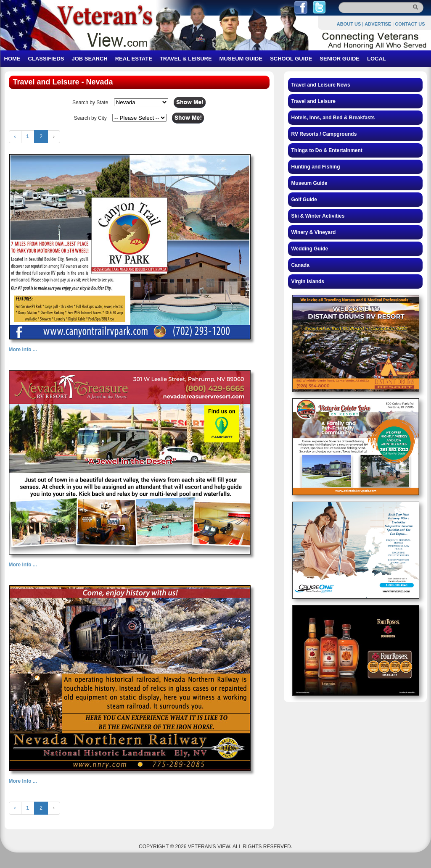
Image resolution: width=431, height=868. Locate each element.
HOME (12, 59)
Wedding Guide (310, 249)
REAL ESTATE (134, 59)
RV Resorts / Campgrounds (324, 134)
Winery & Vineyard (314, 232)
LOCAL (377, 59)
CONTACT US (410, 24)
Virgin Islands (308, 281)
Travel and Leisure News (321, 85)
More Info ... (23, 350)
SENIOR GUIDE (340, 59)
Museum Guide (309, 183)
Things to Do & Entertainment (327, 150)
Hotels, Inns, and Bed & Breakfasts (333, 118)
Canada (300, 265)
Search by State (90, 103)
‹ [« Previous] (15, 137)
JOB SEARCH (89, 59)
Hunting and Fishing (316, 167)
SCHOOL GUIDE (291, 59)
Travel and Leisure (313, 101)
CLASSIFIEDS (46, 59)
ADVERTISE (378, 24)
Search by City (90, 118)
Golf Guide (304, 200)
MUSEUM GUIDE (241, 59)
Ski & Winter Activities (318, 216)
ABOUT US (349, 24)
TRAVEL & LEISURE (186, 59)
